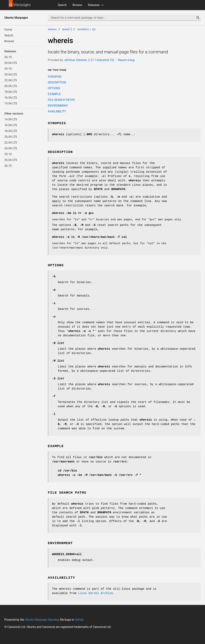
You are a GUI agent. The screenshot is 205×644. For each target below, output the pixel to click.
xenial (52, 29)
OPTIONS (54, 88)
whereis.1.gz (86, 29)
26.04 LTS (11, 63)
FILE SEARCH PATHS (61, 100)
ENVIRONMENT (58, 106)
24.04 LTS (11, 74)
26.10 (8, 57)
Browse (77, 5)
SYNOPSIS (55, 77)
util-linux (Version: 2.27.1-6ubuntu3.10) (89, 60)
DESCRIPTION (57, 82)
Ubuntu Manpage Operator (42, 620)
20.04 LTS (11, 86)
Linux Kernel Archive (96, 593)
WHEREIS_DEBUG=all (67, 554)
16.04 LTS (11, 98)
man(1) (67, 29)
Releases (94, 5)
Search (62, 5)
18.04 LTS (11, 92)
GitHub (79, 620)
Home (8, 30)
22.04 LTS (11, 80)
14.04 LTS (11, 103)
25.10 (8, 69)
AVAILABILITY (57, 111)
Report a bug (126, 60)
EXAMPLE (54, 94)
